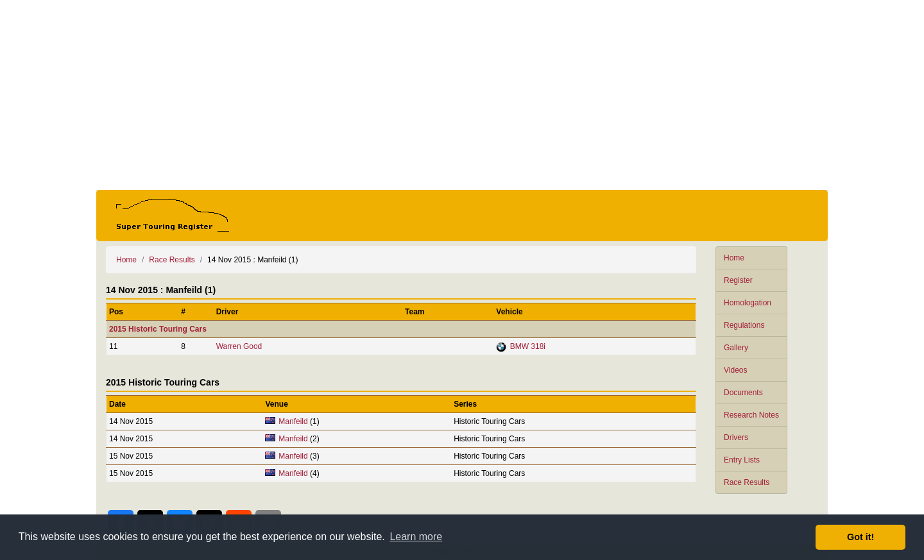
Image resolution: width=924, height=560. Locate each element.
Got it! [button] (860, 537)
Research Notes (751, 415)
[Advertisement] (462, 95)
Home (734, 258)
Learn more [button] (416, 537)
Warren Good (239, 346)
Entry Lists (742, 460)
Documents (743, 393)
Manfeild (293, 421)
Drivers (736, 437)
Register (738, 280)
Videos (735, 370)
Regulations (744, 325)
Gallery (736, 348)
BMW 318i (528, 346)
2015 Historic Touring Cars (158, 329)
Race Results (747, 482)
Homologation (748, 303)
